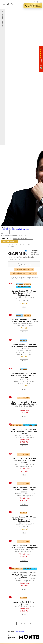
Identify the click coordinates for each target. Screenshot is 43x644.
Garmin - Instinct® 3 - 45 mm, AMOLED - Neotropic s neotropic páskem (24, 432)
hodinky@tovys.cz (22, 229)
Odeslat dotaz (9, 242)
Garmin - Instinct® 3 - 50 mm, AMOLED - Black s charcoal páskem (24, 461)
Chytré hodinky (19, 245)
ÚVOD (8, 4)
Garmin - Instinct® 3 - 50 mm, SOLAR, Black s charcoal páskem (24, 547)
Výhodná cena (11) (19, 274)
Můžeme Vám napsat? (10, 237)
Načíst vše (12, 632)
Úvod (10, 245)
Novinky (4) (33, 274)
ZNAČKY (12, 4)
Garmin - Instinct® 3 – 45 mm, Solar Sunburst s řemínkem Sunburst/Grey (24, 294)
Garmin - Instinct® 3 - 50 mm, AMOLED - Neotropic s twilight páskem (24, 576)
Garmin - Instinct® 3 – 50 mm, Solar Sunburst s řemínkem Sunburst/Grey (24, 520)
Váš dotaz (5, 234)
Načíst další (20, 632)
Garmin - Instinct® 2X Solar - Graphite (24, 604)
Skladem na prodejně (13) (25, 270)
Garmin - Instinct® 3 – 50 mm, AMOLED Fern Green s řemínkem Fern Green (24, 347)
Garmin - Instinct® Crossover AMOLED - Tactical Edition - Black (24, 321)
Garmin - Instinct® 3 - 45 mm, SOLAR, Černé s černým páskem (24, 404)
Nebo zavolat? (7, 239)
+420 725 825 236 (8, 229)
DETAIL (24, 308)
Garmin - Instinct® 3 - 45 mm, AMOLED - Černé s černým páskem (24, 490)
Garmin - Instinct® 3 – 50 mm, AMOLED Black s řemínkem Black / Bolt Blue (24, 376)
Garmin (29, 245)
